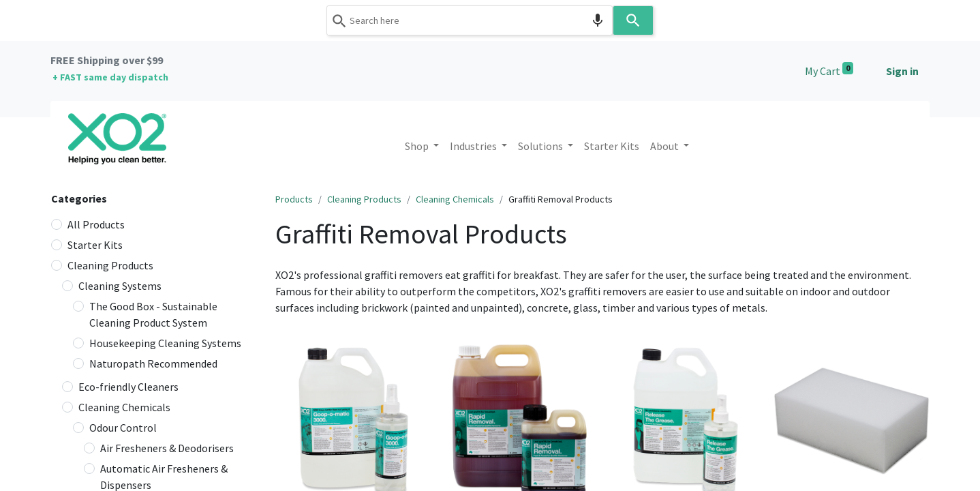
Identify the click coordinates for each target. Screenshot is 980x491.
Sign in (902, 71)
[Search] (633, 20)
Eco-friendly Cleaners (128, 387)
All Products (96, 224)
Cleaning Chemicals (124, 407)
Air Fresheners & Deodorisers (167, 448)
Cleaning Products (110, 265)
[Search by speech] (598, 20)
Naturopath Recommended (153, 363)
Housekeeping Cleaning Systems (165, 343)
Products (294, 199)
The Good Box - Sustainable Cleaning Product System (153, 314)
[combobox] (470, 20)
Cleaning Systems (120, 286)
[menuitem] (612, 146)
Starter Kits (95, 245)
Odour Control (123, 428)
